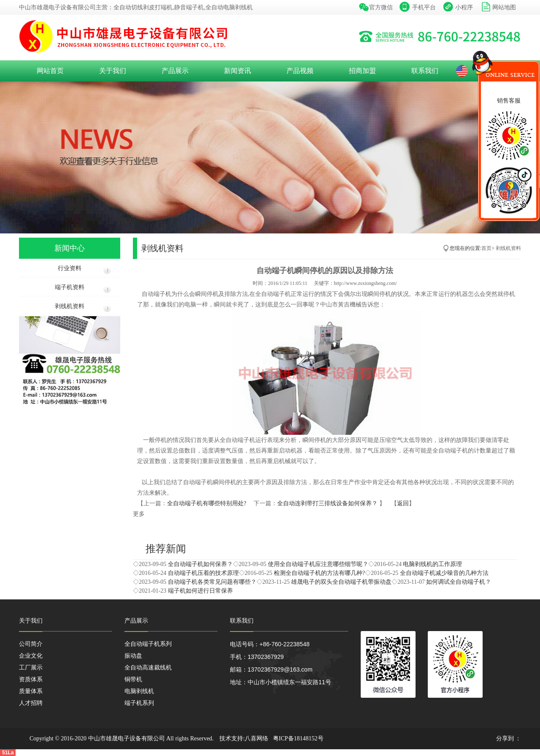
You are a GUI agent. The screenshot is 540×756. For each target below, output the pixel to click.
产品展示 (175, 71)
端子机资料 (70, 287)
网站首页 (50, 71)
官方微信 (381, 7)
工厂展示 (31, 667)
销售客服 (509, 100)
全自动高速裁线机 (148, 667)
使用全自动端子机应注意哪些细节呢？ (318, 564)
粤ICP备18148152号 (298, 738)
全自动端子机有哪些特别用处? (208, 503)
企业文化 (31, 656)
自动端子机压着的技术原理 (203, 573)
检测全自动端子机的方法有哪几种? (319, 573)
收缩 (464, 86)
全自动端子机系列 (148, 644)
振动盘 (133, 656)
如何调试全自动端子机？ (459, 582)
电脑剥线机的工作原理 (432, 564)
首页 (486, 248)
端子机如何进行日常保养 (200, 591)
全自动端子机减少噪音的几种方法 (444, 573)
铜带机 (133, 679)
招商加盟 (362, 71)
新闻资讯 (238, 71)
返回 (403, 503)
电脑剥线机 (139, 691)
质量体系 (31, 691)
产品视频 (300, 71)
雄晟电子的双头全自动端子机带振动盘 (341, 582)
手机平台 (424, 7)
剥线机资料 (70, 306)
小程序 (464, 7)
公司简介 (31, 644)
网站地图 (504, 7)
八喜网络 (256, 738)
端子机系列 (139, 703)
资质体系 (31, 679)
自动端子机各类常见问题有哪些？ (212, 582)
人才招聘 (31, 703)
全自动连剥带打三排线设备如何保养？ (328, 503)
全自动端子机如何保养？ (200, 564)
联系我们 (425, 71)
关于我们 (113, 71)
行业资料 (70, 268)
